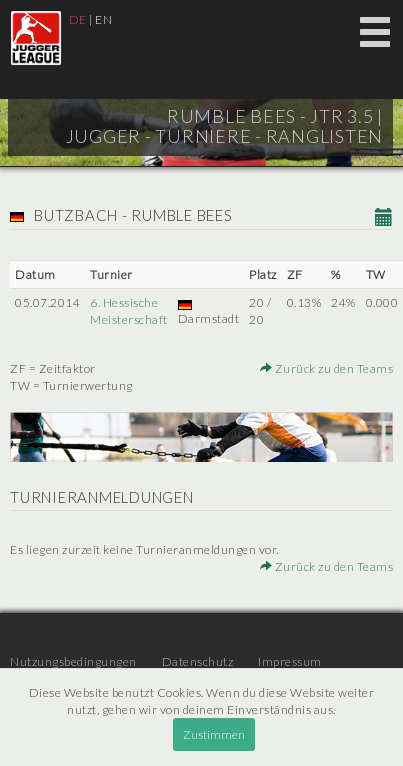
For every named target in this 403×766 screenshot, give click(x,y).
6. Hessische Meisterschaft (129, 311)
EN (103, 19)
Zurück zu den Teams (327, 368)
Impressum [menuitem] (290, 661)
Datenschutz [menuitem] (198, 661)
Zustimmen (214, 734)
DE (78, 19)
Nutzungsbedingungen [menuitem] (73, 661)
